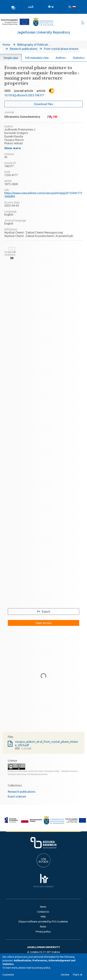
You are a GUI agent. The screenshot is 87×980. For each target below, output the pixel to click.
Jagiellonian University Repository (43, 32)
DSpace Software (28, 922)
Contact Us (43, 912)
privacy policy (43, 968)
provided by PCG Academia (53, 922)
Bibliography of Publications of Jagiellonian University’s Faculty (35, 45)
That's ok (77, 975)
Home (6, 45)
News (43, 907)
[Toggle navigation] (83, 23)
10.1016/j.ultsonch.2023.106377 (24, 95)
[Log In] (51, 6)
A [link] (29, 7)
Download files (44, 104)
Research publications (24, 49)
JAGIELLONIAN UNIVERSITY (43, 947)
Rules (43, 927)
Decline (65, 975)
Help (43, 917)
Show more (13, 148)
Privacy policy (43, 932)
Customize (8, 975)
